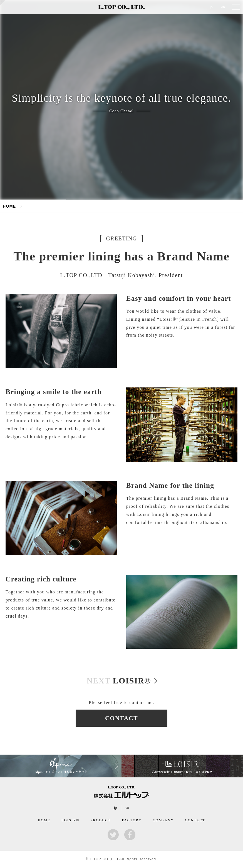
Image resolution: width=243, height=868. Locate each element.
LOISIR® (119, 681)
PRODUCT (101, 820)
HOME (9, 206)
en (223, 7)
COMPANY (163, 820)
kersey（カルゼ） (3, 3)
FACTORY (132, 820)
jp (211, 7)
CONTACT (121, 718)
